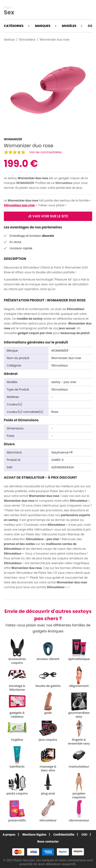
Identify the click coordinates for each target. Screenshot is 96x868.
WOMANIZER (25, 183)
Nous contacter (48, 841)
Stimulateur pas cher (19, 205)
